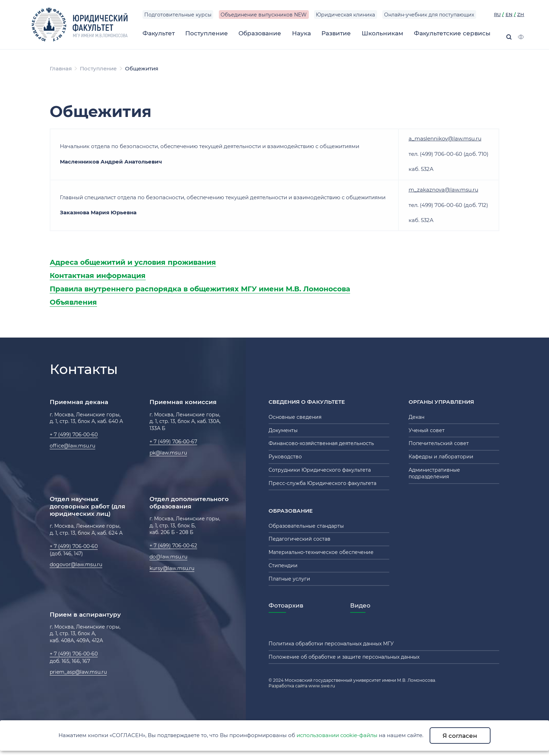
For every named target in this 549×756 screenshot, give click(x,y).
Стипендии (283, 566)
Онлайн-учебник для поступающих (429, 15)
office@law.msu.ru (72, 446)
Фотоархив (286, 605)
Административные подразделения (434, 473)
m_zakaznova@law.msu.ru (443, 190)
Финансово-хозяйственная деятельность (321, 443)
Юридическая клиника (345, 15)
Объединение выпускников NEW (264, 15)
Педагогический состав (300, 539)
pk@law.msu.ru (168, 453)
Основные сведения (295, 417)
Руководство (285, 457)
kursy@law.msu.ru (172, 568)
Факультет (159, 33)
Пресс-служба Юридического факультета (322, 483)
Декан (416, 417)
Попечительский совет (439, 443)
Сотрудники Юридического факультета (320, 470)
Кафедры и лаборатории (441, 457)
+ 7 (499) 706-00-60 (74, 435)
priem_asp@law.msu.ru (78, 672)
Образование (260, 33)
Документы (283, 430)
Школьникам (383, 33)
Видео (360, 605)
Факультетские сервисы (452, 33)
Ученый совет (427, 430)
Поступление (207, 33)
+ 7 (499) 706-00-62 (173, 546)
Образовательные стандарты (306, 526)
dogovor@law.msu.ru (76, 564)
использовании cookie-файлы (337, 735)
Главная (61, 68)
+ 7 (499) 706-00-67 (173, 442)
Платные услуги (289, 579)
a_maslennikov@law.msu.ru (445, 138)
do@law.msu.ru (168, 557)
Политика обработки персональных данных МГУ (331, 644)
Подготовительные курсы (178, 15)
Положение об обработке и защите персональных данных (344, 657)
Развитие (336, 33)
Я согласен (460, 736)
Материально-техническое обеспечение (321, 552)
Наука (301, 33)
